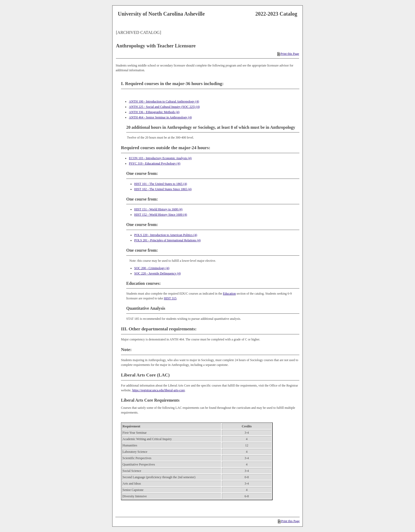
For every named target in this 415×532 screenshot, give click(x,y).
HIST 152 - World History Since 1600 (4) (161, 215)
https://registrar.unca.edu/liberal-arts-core (159, 390)
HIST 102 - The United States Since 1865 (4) (163, 189)
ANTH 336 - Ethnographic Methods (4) (154, 112)
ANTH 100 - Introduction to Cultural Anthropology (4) (164, 101)
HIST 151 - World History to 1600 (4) (158, 209)
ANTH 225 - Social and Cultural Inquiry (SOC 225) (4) (164, 107)
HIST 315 (170, 298)
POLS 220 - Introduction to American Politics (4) (166, 235)
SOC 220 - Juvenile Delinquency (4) (157, 273)
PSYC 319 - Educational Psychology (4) (155, 163)
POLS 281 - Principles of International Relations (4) (167, 240)
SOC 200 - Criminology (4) (152, 268)
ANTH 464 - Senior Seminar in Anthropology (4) (160, 117)
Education (229, 294)
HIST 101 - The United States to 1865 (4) (161, 184)
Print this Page (288, 54)
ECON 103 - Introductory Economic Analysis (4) (160, 158)
